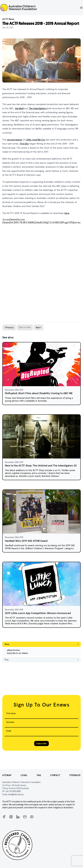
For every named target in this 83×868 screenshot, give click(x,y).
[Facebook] (4, 817)
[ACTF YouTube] (32, 817)
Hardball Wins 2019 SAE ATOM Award (26, 541)
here (67, 213)
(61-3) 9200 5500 (13, 791)
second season (15, 140)
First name (11, 713)
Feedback (75, 775)
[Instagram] (11, 817)
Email (9, 731)
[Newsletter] (25, 817)
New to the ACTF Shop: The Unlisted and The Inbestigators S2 (41, 466)
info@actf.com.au (16, 794)
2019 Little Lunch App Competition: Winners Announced (38, 613)
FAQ (39, 775)
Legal (24, 775)
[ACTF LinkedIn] (18, 817)
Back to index (25, 327)
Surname (10, 722)
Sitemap (7, 775)
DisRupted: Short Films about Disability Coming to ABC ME (39, 393)
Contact (55, 775)
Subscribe (41, 743)
